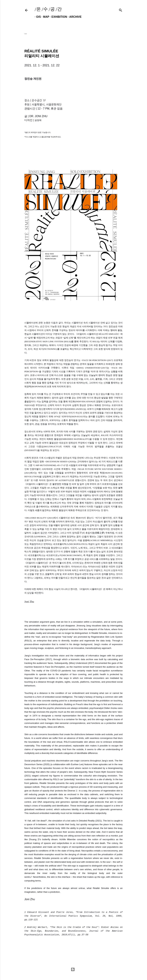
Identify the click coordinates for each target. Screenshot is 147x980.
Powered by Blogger (73, 969)
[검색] (121, 9)
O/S (37, 17)
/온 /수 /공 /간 (48, 9)
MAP (45, 17)
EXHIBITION (58, 17)
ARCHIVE (74, 17)
